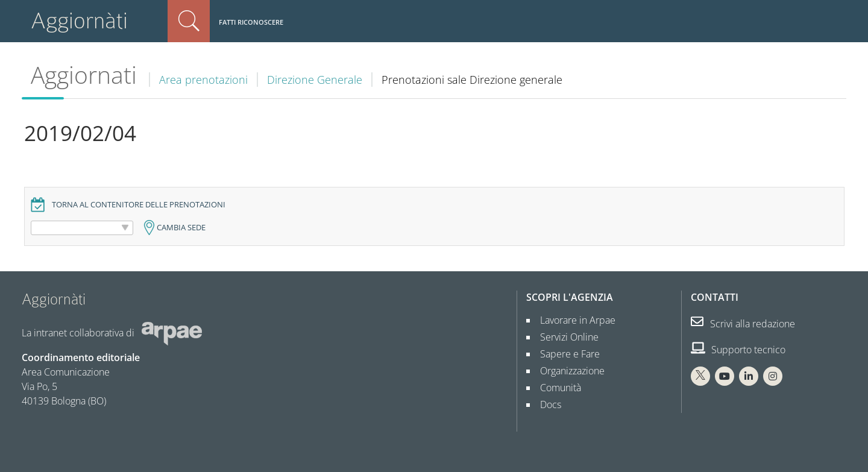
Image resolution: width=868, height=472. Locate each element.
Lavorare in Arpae (573, 320)
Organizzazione (568, 371)
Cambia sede (181, 228)
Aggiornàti (79, 21)
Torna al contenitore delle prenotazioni (139, 205)
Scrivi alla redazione (743, 324)
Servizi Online (565, 337)
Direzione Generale (315, 80)
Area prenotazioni (203, 80)
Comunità (556, 388)
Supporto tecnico (738, 350)
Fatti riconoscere (251, 22)
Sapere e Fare (565, 354)
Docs (546, 404)
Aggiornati (84, 75)
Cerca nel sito (189, 21)
